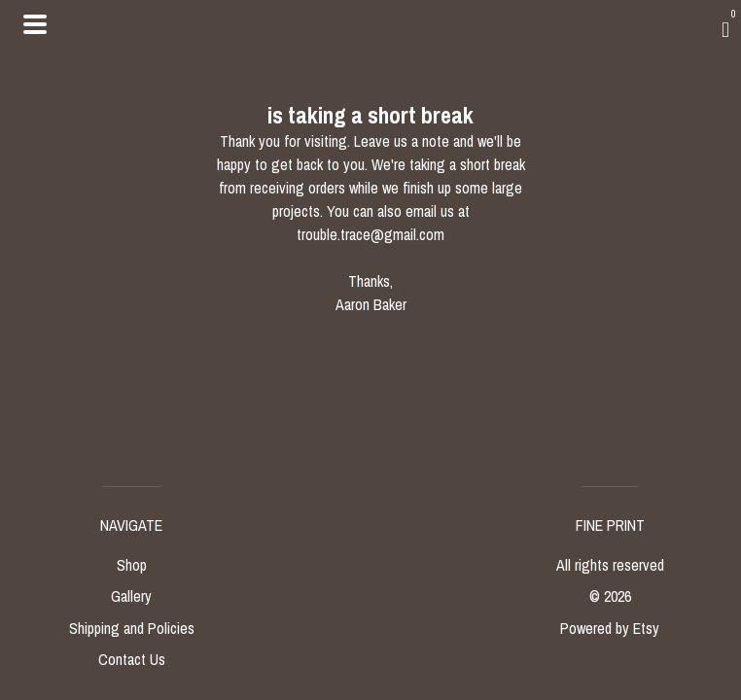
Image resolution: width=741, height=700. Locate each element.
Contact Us (132, 659)
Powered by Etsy (610, 628)
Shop (132, 565)
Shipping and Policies (132, 628)
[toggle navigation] (35, 24)
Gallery (131, 596)
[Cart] (725, 29)
